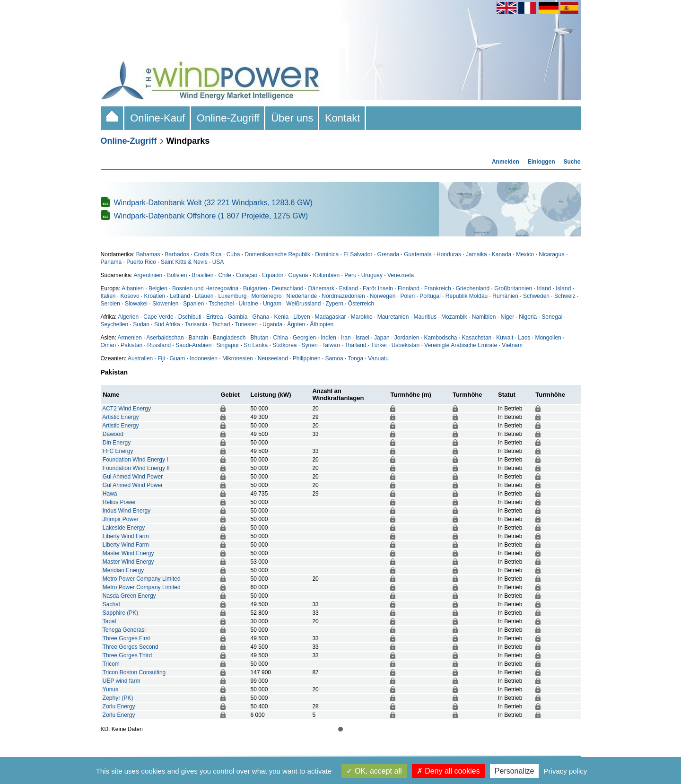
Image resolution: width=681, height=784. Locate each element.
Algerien (128, 317)
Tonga (355, 358)
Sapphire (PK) (120, 613)
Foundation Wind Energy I (135, 460)
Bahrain (198, 338)
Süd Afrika (167, 324)
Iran (346, 338)
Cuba (233, 254)
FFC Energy (118, 451)
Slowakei (136, 304)
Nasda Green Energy (129, 596)
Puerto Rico (141, 262)
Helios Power (119, 502)
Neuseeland (273, 358)
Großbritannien (513, 288)
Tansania (196, 324)
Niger (508, 317)
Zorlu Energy (119, 706)
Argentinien (148, 275)
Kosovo (130, 296)
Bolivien (177, 275)
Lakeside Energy (124, 528)
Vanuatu (378, 358)
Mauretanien (393, 317)
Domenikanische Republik (277, 254)
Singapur (227, 345)
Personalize (515, 771)
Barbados (177, 254)
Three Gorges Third (127, 655)
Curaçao (247, 275)
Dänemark (321, 288)
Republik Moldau (467, 296)
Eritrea (214, 317)
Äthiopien (322, 324)
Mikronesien (238, 358)
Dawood (113, 434)
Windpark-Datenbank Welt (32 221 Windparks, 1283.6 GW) (213, 203)
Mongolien (548, 338)
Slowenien (165, 304)
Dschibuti (190, 317)
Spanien (193, 304)
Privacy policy (566, 771)
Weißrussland (303, 304)
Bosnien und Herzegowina (205, 288)
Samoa (334, 358)
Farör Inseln (378, 288)
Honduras (449, 254)
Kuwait (505, 338)
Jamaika (476, 254)
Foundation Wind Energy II (136, 468)
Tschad (221, 324)
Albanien (133, 288)
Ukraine (249, 304)
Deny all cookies (448, 771)
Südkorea (284, 345)
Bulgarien (255, 288)
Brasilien (202, 275)
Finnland (409, 288)
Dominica (327, 254)
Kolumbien (327, 275)
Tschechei (221, 304)
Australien (140, 358)
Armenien (130, 338)
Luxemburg (232, 296)
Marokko (362, 317)
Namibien (484, 317)
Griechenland (473, 288)
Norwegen (383, 296)
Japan (382, 338)
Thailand (356, 345)
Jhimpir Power (121, 519)
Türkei (379, 345)
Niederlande (302, 296)
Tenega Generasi (124, 630)
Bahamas (148, 254)
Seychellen (115, 324)
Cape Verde (158, 317)
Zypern (334, 304)
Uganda (272, 324)
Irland (544, 288)
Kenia (281, 317)
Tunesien (246, 324)
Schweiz (565, 296)
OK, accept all (374, 771)
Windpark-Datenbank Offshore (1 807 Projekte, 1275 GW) (211, 216)
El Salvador (358, 254)
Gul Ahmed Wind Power (133, 477)
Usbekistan (406, 345)
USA (218, 262)
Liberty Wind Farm (126, 536)
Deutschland (288, 288)
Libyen (301, 317)
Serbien (110, 304)
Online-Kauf (158, 118)
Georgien (304, 338)
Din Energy (117, 443)
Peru (350, 275)
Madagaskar (331, 317)
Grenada (389, 254)
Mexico (525, 254)
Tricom (111, 664)
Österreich (361, 304)
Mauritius (425, 317)
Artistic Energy (120, 417)
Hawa (110, 494)
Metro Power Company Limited (142, 579)
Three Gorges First (127, 638)
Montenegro (266, 296)
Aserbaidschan (165, 338)
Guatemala (418, 254)
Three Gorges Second (131, 647)
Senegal (552, 317)
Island (563, 288)
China (281, 338)
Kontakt (343, 118)
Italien (108, 296)
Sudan (141, 324)
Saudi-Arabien (193, 345)
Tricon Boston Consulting (134, 672)
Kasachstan (477, 338)
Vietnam (512, 345)
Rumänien (505, 296)
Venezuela (401, 275)
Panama (111, 262)
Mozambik (454, 317)
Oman (109, 345)
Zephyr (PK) (118, 698)
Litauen (204, 296)
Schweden (536, 296)
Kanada (502, 254)
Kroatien (155, 296)
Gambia (237, 317)
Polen (407, 296)
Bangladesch (229, 338)
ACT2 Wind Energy (127, 409)
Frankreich (438, 288)
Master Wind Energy (128, 553)
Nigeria (528, 317)
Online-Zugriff (228, 118)
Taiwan (331, 345)
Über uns (292, 118)
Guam (178, 358)
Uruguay (372, 275)
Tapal (109, 621)
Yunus (110, 689)
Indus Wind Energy (127, 511)
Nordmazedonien (343, 296)
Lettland (180, 296)
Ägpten (296, 324)
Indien (328, 338)
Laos (524, 338)
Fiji (161, 358)
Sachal (111, 604)
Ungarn (272, 304)
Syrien (310, 345)
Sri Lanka (256, 345)
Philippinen (307, 358)
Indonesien (204, 358)
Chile (224, 275)
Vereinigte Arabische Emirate (461, 345)
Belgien (158, 288)
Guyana (298, 275)
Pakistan (131, 345)
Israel (362, 338)
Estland (349, 288)
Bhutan (259, 338)
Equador (273, 275)
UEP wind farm (122, 681)
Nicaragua (552, 254)
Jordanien (407, 338)
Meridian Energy (123, 570)
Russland (159, 345)
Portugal (430, 296)
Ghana (261, 317)
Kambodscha (441, 338)
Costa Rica (208, 254)
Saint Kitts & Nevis (184, 262)
